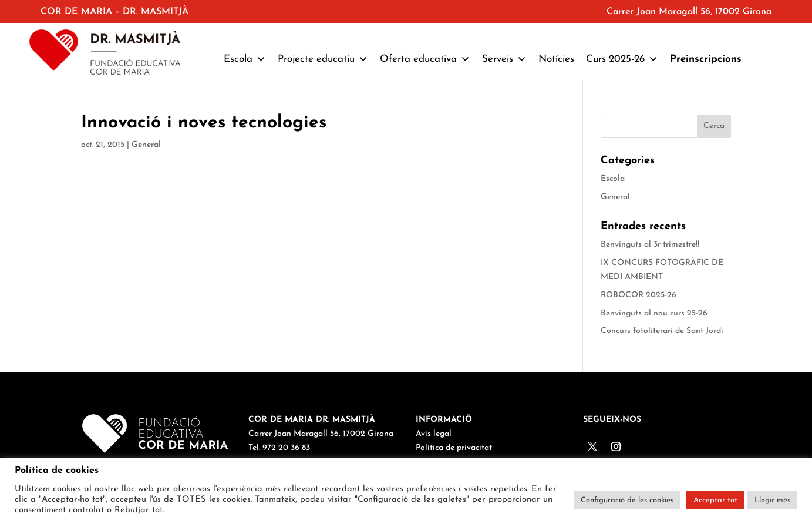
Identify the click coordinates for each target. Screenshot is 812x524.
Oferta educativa (425, 59)
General (146, 145)
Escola (245, 59)
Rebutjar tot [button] (139, 510)
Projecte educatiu (323, 59)
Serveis (504, 59)
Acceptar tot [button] (715, 500)
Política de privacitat (454, 448)
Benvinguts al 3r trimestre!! (650, 245)
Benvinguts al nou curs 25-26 (654, 313)
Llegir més (772, 500)
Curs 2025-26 (622, 59)
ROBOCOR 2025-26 (639, 295)
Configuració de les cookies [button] (627, 500)
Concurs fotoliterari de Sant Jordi (662, 331)
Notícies (556, 59)
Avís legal (434, 434)
